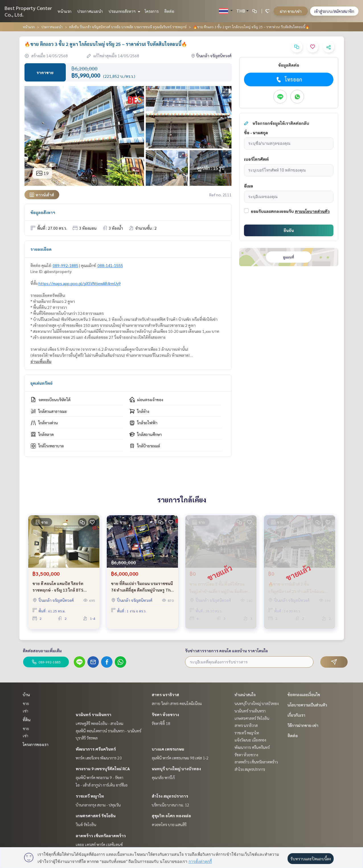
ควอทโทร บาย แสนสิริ (169, 824)
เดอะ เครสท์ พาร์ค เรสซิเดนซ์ (99, 844)
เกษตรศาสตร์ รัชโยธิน (96, 816)
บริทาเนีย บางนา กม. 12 (171, 805)
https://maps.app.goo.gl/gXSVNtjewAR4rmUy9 (80, 283)
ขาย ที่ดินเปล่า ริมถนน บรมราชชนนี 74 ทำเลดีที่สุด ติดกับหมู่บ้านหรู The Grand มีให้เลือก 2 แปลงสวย (142, 589)
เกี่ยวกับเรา (296, 715)
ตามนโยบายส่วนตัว (312, 211)
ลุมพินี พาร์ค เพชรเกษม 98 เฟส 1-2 (180, 758)
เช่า (25, 711)
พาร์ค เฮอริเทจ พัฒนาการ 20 (99, 758)
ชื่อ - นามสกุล (256, 133)
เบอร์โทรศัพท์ (256, 159)
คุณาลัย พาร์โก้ (163, 777)
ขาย (26, 703)
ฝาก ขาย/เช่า (291, 11)
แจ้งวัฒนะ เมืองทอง (250, 740)
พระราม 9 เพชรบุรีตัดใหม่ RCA (103, 769)
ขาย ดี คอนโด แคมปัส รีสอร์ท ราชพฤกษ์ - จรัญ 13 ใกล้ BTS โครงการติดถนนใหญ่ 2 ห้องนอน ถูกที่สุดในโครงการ (63, 589)
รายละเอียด (41, 249)
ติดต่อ (169, 11)
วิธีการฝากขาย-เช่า (303, 725)
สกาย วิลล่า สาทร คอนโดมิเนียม (177, 703)
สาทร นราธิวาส (165, 694)
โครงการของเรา (36, 744)
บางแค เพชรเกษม (168, 749)
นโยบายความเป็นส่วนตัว (307, 705)
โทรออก (289, 80)
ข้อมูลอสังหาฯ (43, 212)
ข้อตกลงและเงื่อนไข (304, 694)
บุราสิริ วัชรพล (87, 738)
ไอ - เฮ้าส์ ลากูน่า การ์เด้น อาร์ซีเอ (102, 785)
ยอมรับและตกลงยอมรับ (272, 211)
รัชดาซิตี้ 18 (161, 723)
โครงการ (152, 11)
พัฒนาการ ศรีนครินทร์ (96, 749)
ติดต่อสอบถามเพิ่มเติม (42, 651)
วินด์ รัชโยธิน (86, 824)
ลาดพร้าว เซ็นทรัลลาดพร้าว (101, 836)
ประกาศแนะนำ (90, 11)
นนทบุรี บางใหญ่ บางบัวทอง (176, 769)
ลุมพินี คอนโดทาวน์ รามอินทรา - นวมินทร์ (108, 731)
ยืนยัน (289, 230)
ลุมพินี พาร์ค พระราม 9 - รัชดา (100, 777)
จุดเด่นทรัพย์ (42, 383)
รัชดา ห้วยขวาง (165, 714)
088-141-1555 (110, 265)
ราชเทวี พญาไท (90, 796)
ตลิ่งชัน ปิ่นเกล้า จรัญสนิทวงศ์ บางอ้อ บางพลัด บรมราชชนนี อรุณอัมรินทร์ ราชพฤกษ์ (128, 27)
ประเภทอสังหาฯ (124, 11)
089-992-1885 (65, 265)
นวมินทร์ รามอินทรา (94, 714)
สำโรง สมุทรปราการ (170, 796)
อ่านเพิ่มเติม (41, 361)
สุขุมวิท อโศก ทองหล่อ (171, 816)
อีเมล (249, 186)
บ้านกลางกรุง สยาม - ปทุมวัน (98, 805)
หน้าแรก (64, 11)
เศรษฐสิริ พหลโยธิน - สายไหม (100, 723)
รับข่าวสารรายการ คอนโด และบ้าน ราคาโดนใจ (226, 651)
